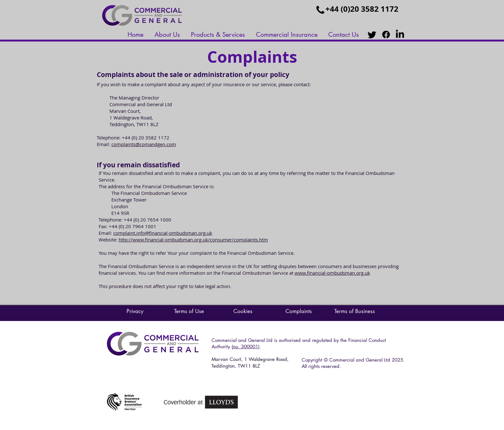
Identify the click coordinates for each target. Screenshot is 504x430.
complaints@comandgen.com (144, 144)
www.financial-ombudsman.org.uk (332, 273)
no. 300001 (245, 347)
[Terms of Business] (355, 311)
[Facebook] (386, 35)
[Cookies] (243, 311)
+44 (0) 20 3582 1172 (146, 138)
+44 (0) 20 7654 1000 (147, 220)
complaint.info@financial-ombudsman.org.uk (163, 233)
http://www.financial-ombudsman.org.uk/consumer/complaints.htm (193, 240)
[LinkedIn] (400, 35)
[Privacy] (135, 311)
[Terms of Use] (189, 311)
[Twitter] (372, 35)
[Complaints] (299, 311)
